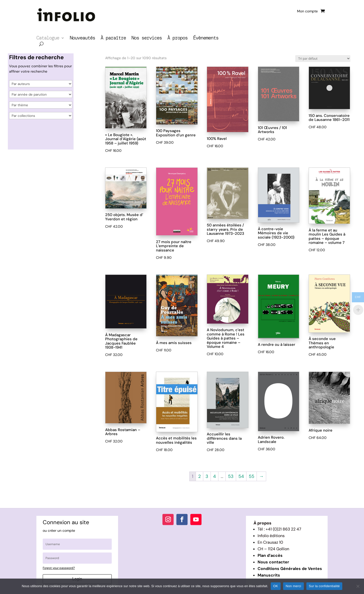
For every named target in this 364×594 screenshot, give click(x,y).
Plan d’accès (270, 555)
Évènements (206, 39)
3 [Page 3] (207, 476)
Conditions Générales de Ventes (290, 569)
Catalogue (48, 39)
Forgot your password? (59, 568)
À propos (177, 39)
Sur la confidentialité (324, 586)
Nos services (147, 39)
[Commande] (323, 59)
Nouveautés (82, 39)
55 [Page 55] (252, 476)
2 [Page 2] (199, 476)
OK (276, 586)
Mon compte (307, 11)
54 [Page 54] (241, 476)
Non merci (293, 586)
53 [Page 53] (231, 476)
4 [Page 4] (214, 476)
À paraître (113, 39)
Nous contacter (273, 562)
